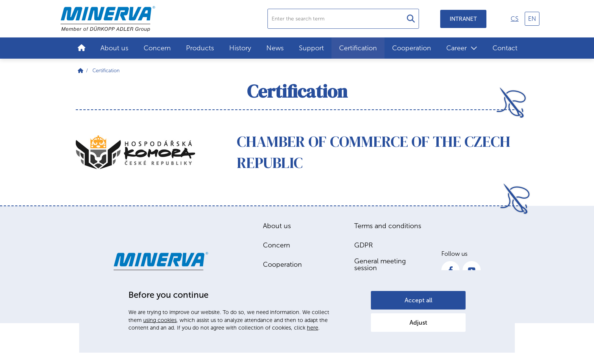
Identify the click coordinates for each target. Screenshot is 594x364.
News (275, 48)
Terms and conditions (388, 226)
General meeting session (380, 264)
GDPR (363, 245)
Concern (157, 48)
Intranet (463, 19)
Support (311, 48)
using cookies (160, 320)
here (313, 328)
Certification (358, 48)
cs (515, 19)
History (240, 48)
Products (200, 48)
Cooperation (412, 48)
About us (114, 48)
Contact (505, 48)
